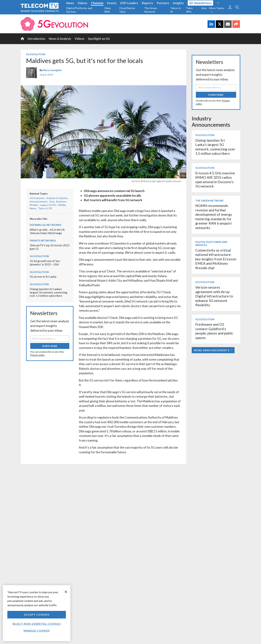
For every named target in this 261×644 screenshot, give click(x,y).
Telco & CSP (45, 208)
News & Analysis (60, 39)
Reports (148, 3)
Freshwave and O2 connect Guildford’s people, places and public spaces (214, 331)
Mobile (62, 205)
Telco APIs (189, 10)
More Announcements (213, 350)
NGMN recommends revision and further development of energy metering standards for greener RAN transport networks (214, 217)
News (70, 3)
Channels (97, 3)
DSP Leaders (129, 3)
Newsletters (201, 3)
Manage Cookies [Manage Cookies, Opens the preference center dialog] (37, 631)
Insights (178, 3)
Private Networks (43, 240)
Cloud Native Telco (127, 10)
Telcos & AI (175, 10)
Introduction (36, 39)
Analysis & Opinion (57, 198)
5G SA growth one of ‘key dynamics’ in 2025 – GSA (45, 263)
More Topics (217, 10)
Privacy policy (38, 355)
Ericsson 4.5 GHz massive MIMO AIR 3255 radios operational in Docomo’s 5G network (215, 180)
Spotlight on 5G (99, 39)
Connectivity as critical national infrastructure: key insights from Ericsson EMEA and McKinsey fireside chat (216, 259)
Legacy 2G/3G (48, 205)
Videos (82, 3)
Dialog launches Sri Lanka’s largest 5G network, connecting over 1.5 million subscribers (49, 292)
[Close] (66, 592)
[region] (37, 613)
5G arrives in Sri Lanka (43, 277)
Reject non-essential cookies (37, 624)
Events (112, 3)
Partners (163, 3)
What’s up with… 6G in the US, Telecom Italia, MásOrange (47, 231)
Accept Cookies (37, 615)
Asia (204, 8)
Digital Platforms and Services (79, 10)
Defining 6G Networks (46, 225)
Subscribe (50, 346)
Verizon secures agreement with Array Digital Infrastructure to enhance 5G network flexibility (214, 296)
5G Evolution (36, 54)
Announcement (39, 201)
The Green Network (151, 10)
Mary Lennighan (52, 70)
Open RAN (108, 10)
